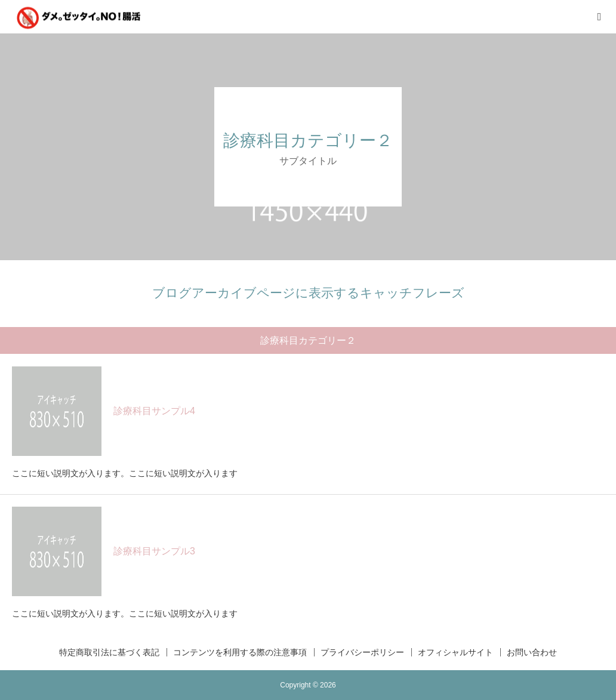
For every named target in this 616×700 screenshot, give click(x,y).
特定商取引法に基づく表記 (109, 652)
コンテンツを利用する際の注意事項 (240, 652)
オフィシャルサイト (455, 652)
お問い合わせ (532, 652)
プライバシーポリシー (362, 652)
